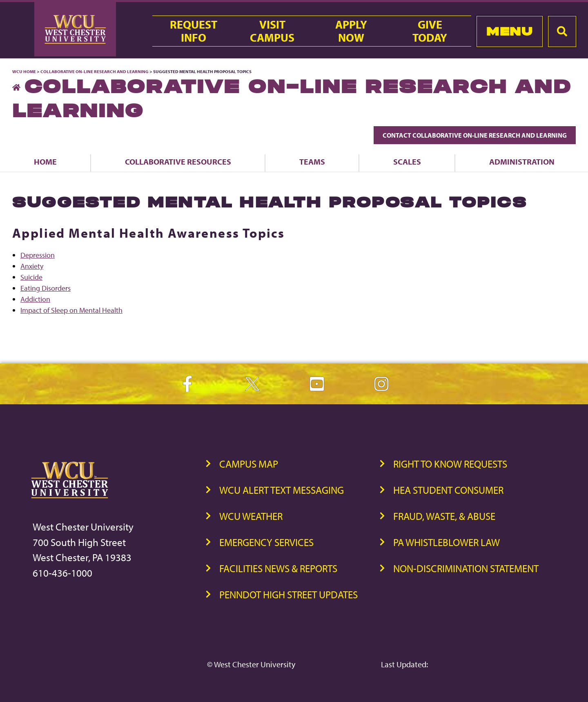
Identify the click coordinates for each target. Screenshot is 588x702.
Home (45, 162)
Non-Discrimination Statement (466, 568)
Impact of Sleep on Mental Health (71, 310)
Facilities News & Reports (278, 568)
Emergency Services (266, 542)
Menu (509, 31)
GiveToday (430, 31)
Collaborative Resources (178, 162)
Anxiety (32, 266)
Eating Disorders (46, 288)
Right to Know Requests (450, 464)
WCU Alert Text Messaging (282, 490)
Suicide (31, 277)
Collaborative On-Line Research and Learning (95, 71)
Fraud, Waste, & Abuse (444, 516)
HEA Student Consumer (448, 490)
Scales (407, 162)
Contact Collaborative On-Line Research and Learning (475, 135)
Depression (38, 255)
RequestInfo (194, 31)
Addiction (35, 299)
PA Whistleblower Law (447, 542)
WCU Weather (251, 516)
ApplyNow (351, 31)
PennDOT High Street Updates (288, 594)
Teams (312, 162)
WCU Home (24, 71)
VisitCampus (272, 31)
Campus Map (249, 464)
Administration (522, 162)
